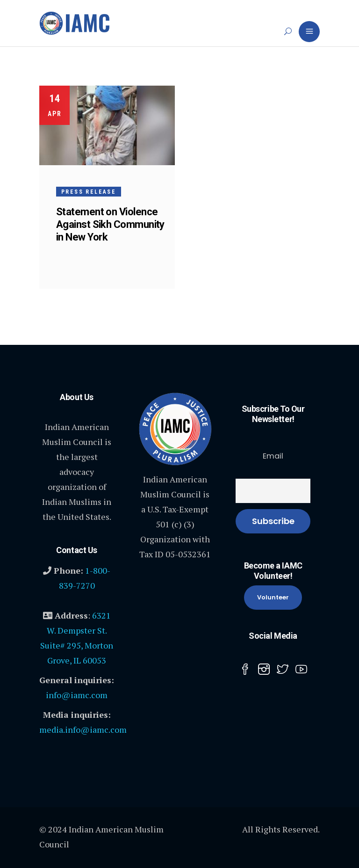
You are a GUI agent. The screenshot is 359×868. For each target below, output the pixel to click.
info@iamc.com (77, 695)
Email (273, 456)
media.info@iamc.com (83, 729)
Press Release (89, 192)
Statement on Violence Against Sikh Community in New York (110, 224)
